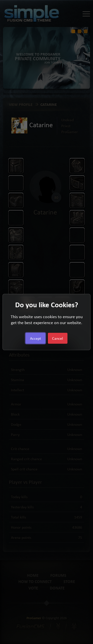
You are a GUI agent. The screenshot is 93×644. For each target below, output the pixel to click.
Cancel (58, 338)
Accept (35, 338)
